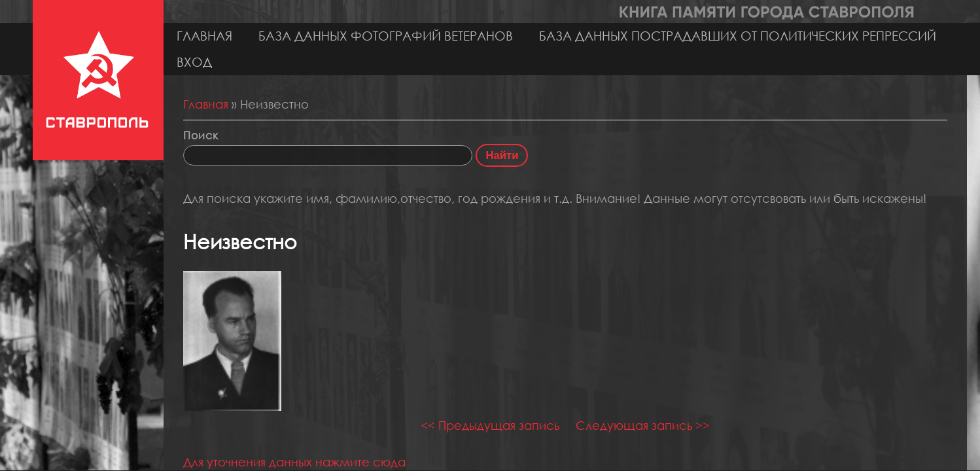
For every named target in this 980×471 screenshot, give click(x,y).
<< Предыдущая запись (490, 425)
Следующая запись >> (643, 425)
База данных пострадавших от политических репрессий (738, 36)
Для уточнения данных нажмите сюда (294, 462)
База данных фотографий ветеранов (386, 36)
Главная (204, 36)
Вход (194, 62)
